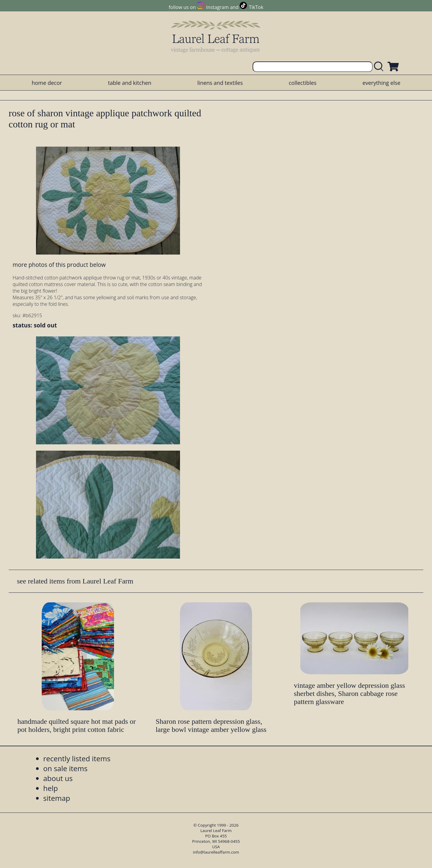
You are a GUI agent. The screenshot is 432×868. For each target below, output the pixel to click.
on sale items (65, 768)
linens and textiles (220, 83)
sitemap (57, 798)
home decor (47, 83)
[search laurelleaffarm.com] (380, 67)
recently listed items (77, 758)
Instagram (217, 7)
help (51, 788)
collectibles (302, 83)
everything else (381, 83)
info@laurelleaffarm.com (216, 852)
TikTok (256, 7)
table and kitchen (130, 83)
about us (58, 778)
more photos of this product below (59, 265)
